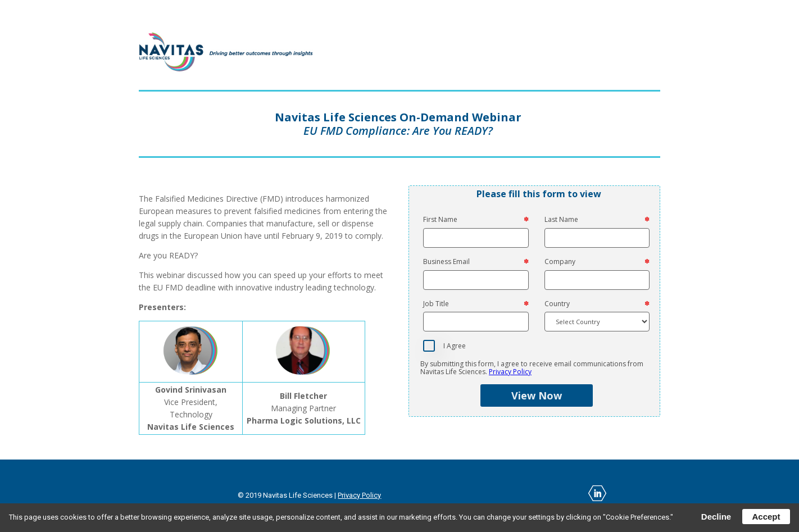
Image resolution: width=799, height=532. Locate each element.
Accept (766, 517)
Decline (716, 517)
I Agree (455, 346)
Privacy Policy (510, 372)
